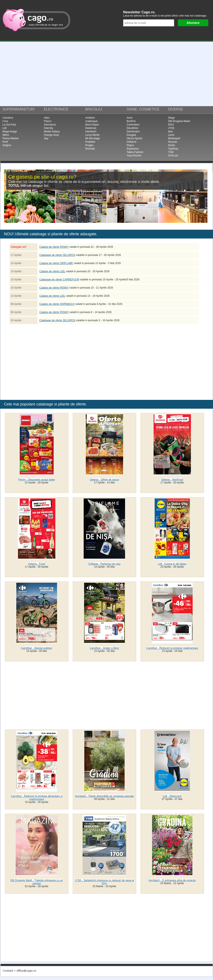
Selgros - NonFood (172, 480)
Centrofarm (133, 125)
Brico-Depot (92, 125)
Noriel (171, 145)
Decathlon (133, 128)
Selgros (7, 145)
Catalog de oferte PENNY (54, 247)
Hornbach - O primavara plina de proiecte (172, 880)
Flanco (48, 121)
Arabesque (92, 121)
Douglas (131, 135)
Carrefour (8, 118)
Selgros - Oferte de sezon (104, 480)
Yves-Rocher (134, 156)
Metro (6, 135)
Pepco (130, 145)
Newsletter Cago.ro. (167, 14)
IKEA (171, 125)
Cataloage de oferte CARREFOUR (59, 280)
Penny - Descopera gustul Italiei (37, 480)
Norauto (173, 142)
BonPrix (131, 121)
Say (46, 138)
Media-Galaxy (52, 131)
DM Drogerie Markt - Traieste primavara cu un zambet (36, 882)
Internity (49, 128)
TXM (171, 152)
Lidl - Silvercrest (172, 796)
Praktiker (90, 142)
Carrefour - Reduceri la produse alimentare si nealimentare (36, 798)
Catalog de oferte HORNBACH (57, 304)
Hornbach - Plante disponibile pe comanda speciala (104, 796)
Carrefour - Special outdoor (37, 648)
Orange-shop (51, 135)
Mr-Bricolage (93, 138)
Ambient (90, 118)
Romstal (90, 149)
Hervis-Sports (135, 138)
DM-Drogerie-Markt (179, 121)
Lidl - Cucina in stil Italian (172, 564)
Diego (171, 118)
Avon (130, 118)
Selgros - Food (37, 564)
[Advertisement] (106, 74)
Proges (89, 145)
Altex (47, 118)
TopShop (173, 149)
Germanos (50, 125)
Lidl (5, 128)
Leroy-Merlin (93, 135)
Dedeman (91, 128)
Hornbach (91, 131)
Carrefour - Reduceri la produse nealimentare (172, 648)
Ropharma (133, 149)
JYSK (171, 128)
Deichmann (133, 131)
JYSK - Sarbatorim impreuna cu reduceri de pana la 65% (104, 882)
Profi (5, 142)
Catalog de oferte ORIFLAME (56, 263)
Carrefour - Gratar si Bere (104, 648)
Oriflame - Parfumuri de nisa (104, 564)
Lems (171, 135)
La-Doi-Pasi (9, 125)
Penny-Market (11, 138)
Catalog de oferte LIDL (52, 271)
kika (170, 131)
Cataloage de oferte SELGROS (57, 255)
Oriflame (132, 142)
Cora (5, 121)
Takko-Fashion (135, 152)
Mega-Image (10, 131)
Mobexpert (174, 138)
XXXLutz (173, 156)
